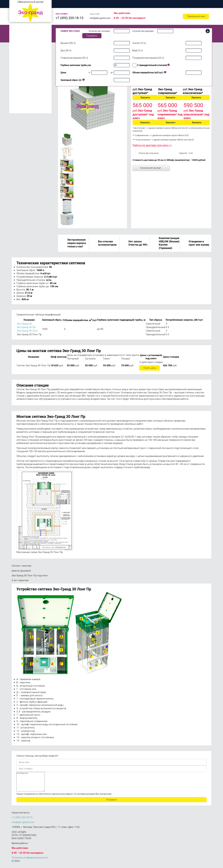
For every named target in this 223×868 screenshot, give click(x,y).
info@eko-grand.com (100, 18)
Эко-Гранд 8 (19, 50)
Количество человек (99, 31)
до (112, 72)
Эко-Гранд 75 (19, 95)
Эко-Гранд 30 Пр (26, 327)
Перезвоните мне (196, 16)
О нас (79, 4)
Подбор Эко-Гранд (70, 31)
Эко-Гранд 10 (19, 61)
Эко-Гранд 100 (20, 106)
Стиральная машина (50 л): (74, 58)
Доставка (133, 4)
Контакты (198, 4)
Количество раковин (143, 31)
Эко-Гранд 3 (19, 36)
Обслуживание (156, 4)
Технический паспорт (151, 168)
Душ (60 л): (66, 50)
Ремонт (178, 4)
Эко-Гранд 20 (19, 70)
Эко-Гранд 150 (20, 111)
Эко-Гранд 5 (19, 41)
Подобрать (92, 36)
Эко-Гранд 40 (19, 86)
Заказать (145, 97)
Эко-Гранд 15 (19, 66)
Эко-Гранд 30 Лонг (27, 331)
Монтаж (97, 4)
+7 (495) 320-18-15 (69, 18)
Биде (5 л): (138, 50)
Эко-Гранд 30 (19, 81)
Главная (61, 4)
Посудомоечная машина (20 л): (148, 58)
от (90, 72)
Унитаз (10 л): (139, 43)
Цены (114, 4)
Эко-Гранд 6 (19, 45)
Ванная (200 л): (68, 43)
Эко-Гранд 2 (19, 32)
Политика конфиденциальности (30, 861)
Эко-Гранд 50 (19, 90)
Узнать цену (150, 368)
